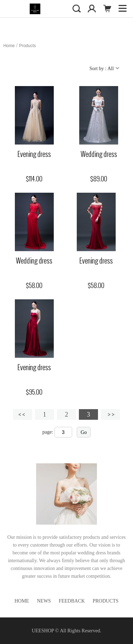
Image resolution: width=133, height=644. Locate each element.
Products (27, 46)
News (44, 601)
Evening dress (34, 154)
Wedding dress (99, 154)
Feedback (72, 601)
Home (9, 46)
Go (84, 432)
